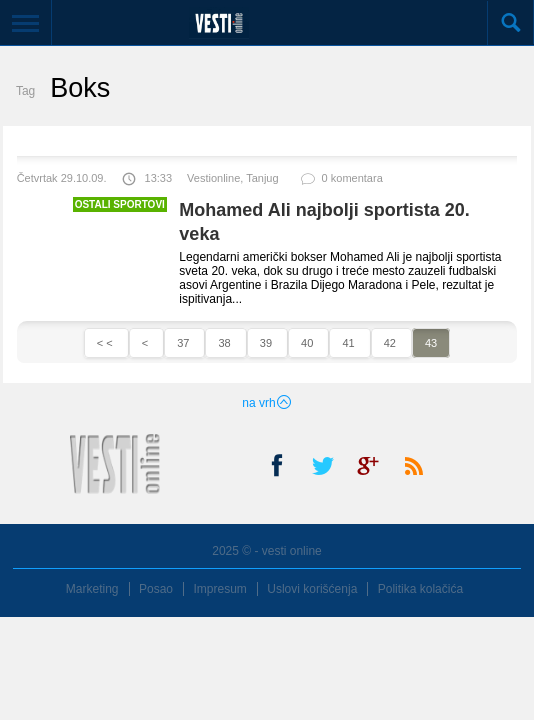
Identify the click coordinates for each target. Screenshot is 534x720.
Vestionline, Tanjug (233, 178)
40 (308, 343)
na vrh (266, 403)
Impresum (219, 589)
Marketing (92, 589)
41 (349, 343)
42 (391, 343)
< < (106, 343)
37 (184, 343)
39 (267, 343)
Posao (156, 589)
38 (225, 343)
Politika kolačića (420, 589)
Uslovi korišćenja (312, 589)
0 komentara (341, 182)
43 (431, 343)
